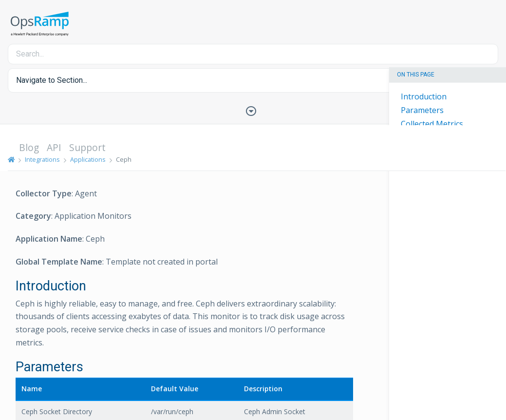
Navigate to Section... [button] (52, 80)
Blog (29, 147)
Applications (88, 159)
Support (87, 147)
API (54, 147)
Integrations (42, 159)
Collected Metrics (432, 124)
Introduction (424, 96)
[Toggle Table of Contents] (253, 110)
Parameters (422, 110)
